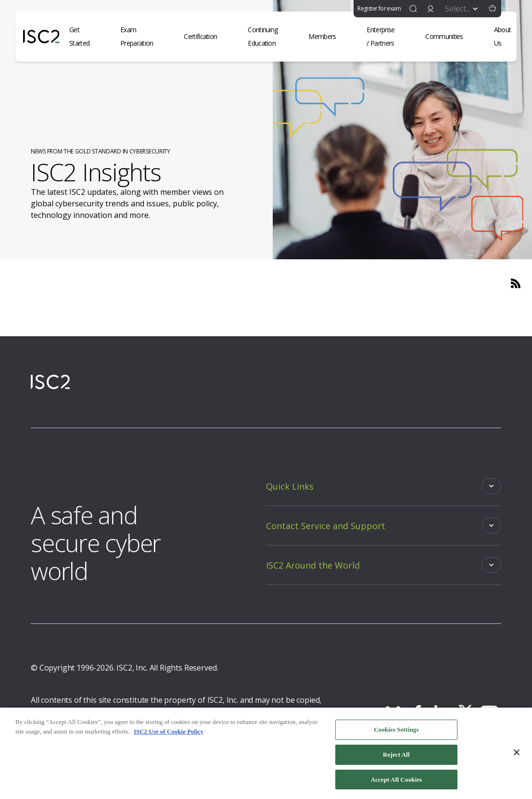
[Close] (517, 755)
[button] (493, 9)
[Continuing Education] (268, 37)
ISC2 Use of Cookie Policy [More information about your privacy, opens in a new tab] (169, 734)
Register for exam (379, 8)
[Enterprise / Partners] (386, 37)
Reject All (396, 757)
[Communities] (450, 37)
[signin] (431, 9)
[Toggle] (384, 486)
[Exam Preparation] (142, 37)
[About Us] (508, 37)
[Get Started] (85, 37)
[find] (413, 9)
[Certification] (206, 37)
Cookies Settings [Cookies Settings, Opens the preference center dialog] (396, 732)
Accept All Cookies (396, 782)
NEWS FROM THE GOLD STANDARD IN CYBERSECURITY (101, 151)
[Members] (328, 37)
